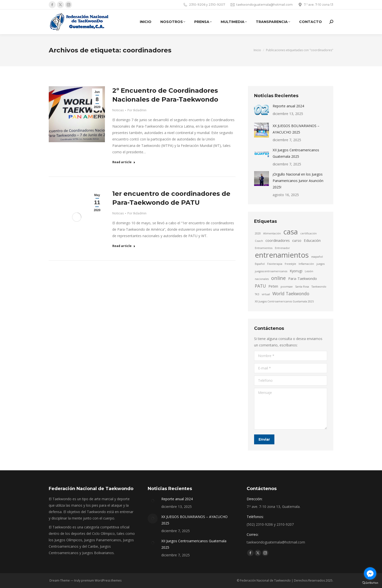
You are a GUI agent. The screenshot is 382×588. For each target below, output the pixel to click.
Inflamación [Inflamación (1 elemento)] (306, 264)
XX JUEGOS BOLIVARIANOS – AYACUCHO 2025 (296, 129)
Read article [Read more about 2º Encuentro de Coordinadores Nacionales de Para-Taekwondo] (124, 162)
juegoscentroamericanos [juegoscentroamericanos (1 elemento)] (271, 271)
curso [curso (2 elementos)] (297, 240)
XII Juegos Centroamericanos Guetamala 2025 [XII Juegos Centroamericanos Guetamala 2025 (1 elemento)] (284, 301)
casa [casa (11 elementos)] (291, 232)
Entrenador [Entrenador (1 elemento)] (282, 248)
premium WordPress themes (101, 580)
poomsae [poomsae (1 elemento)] (287, 287)
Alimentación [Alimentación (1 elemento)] (272, 233)
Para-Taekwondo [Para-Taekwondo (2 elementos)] (303, 278)
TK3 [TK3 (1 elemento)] (257, 294)
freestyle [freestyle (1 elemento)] (290, 264)
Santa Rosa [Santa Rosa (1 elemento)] (302, 287)
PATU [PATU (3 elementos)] (260, 286)
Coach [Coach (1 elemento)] (259, 241)
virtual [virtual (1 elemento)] (266, 294)
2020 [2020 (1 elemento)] (258, 233)
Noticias (118, 110)
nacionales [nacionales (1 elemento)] (262, 279)
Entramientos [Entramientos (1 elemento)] (264, 248)
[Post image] (262, 110)
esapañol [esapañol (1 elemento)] (317, 257)
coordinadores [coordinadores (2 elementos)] (278, 240)
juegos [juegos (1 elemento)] (321, 264)
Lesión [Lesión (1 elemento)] (309, 271)
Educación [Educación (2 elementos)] (312, 240)
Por (137, 110)
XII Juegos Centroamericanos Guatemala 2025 (296, 153)
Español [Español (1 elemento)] (260, 264)
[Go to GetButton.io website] (370, 583)
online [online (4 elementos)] (278, 278)
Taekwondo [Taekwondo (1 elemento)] (319, 287)
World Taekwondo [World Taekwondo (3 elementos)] (291, 294)
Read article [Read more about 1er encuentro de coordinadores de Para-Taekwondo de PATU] (124, 246)
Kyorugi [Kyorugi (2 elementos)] (296, 271)
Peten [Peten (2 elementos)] (273, 286)
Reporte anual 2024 (288, 106)
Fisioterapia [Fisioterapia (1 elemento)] (275, 264)
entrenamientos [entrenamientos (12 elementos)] (282, 255)
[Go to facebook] (370, 573)
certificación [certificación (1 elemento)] (309, 233)
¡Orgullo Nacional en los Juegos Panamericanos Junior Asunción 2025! (298, 181)
